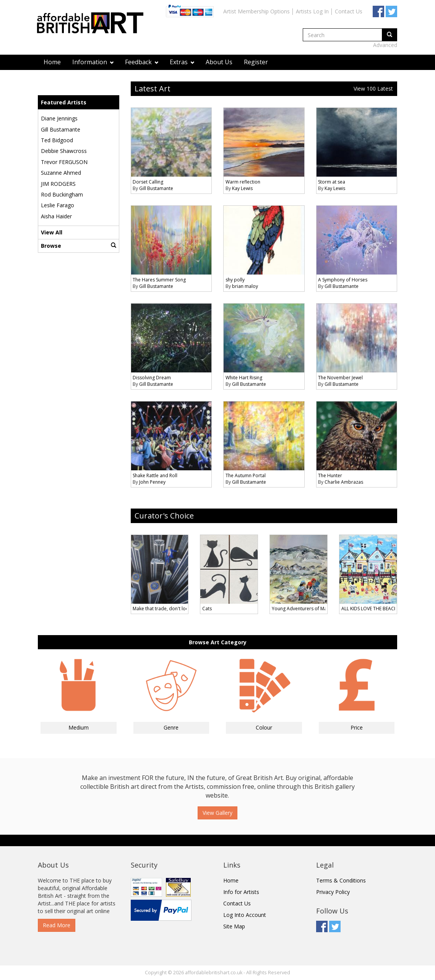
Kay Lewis (242, 188)
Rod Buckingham (62, 194)
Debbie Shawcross (64, 151)
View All (52, 232)
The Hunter (330, 475)
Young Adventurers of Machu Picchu (311, 609)
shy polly (235, 280)
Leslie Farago (58, 205)
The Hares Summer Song (159, 280)
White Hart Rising (244, 378)
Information (93, 62)
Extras (182, 62)
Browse (79, 246)
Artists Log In (312, 11)
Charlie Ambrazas (344, 482)
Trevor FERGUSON (64, 162)
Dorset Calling (148, 182)
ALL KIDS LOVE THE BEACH (369, 609)
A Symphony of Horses (343, 280)
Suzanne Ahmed (61, 173)
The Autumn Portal (246, 475)
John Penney (152, 482)
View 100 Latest (373, 89)
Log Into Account (245, 915)
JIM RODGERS (58, 184)
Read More (57, 925)
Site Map (234, 926)
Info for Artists (241, 892)
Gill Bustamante (61, 129)
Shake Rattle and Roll (155, 475)
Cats (207, 609)
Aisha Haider (56, 216)
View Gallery (217, 813)
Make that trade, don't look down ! (170, 609)
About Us (219, 62)
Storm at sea (332, 182)
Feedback (142, 62)
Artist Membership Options (256, 11)
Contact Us (349, 11)
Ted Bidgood (57, 140)
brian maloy (245, 286)
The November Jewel (340, 378)
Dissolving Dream (152, 378)
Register (256, 62)
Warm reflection (243, 182)
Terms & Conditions (341, 880)
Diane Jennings (59, 118)
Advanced (385, 45)
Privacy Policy (333, 892)
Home (52, 62)
